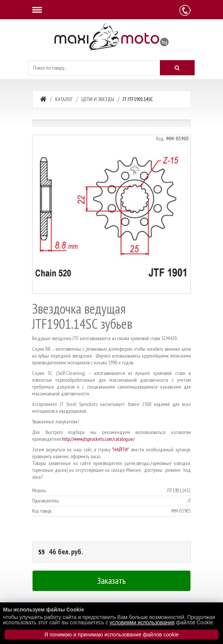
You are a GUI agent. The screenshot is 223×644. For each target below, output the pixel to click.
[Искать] (177, 68)
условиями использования (142, 622)
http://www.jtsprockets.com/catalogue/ (98, 439)
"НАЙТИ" (120, 450)
